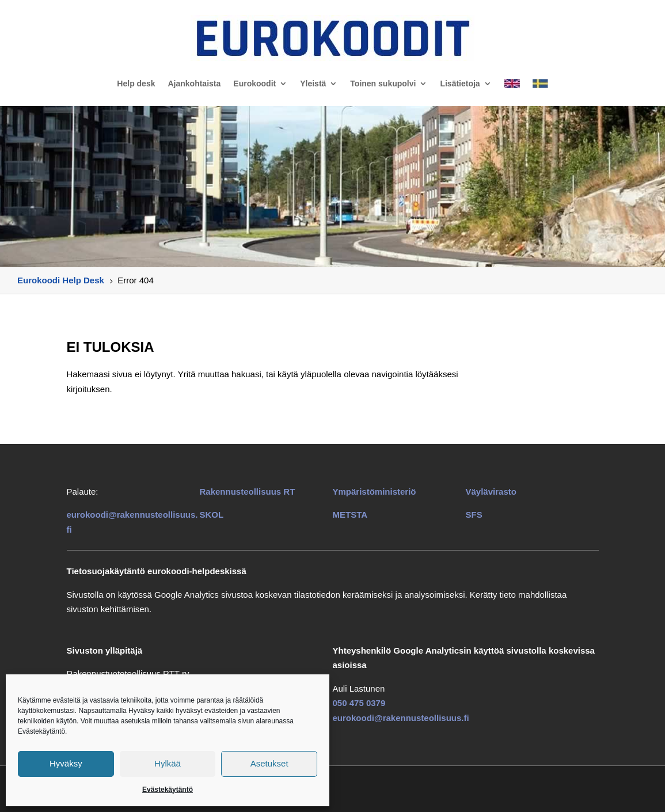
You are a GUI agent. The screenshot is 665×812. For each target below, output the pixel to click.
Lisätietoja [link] (460, 84)
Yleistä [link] (313, 84)
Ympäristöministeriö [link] (375, 492)
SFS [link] (474, 515)
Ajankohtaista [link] (194, 84)
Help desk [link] (136, 84)
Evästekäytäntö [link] (168, 790)
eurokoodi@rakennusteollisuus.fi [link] (401, 718)
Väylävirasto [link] (491, 492)
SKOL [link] (212, 515)
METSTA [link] (350, 515)
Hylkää (168, 763)
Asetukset (269, 763)
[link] (332, 38)
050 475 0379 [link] (359, 703)
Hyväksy (66, 763)
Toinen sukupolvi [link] (383, 84)
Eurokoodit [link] (254, 84)
